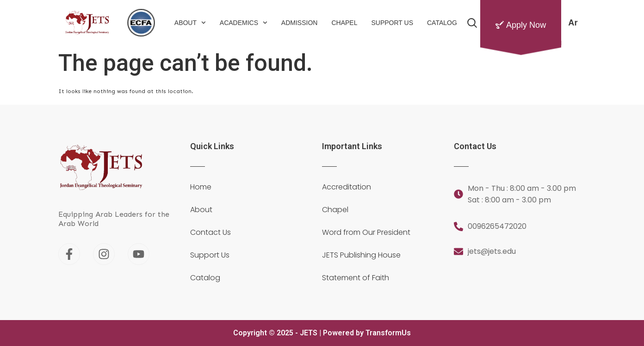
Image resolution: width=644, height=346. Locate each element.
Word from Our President (366, 233)
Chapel (344, 23)
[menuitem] (573, 23)
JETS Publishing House (361, 255)
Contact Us (211, 233)
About (190, 23)
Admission (300, 23)
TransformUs (388, 333)
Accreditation (347, 187)
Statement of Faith (356, 278)
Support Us (392, 23)
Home (201, 187)
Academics (244, 23)
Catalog (442, 23)
